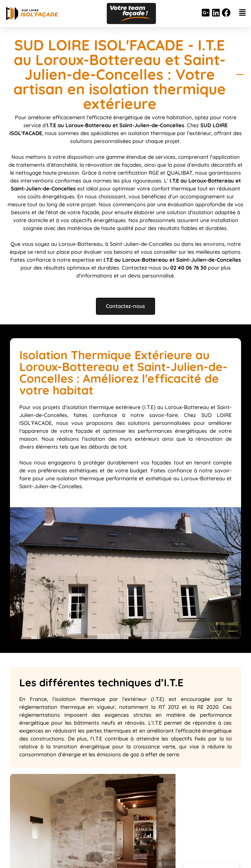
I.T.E (174, 181)
